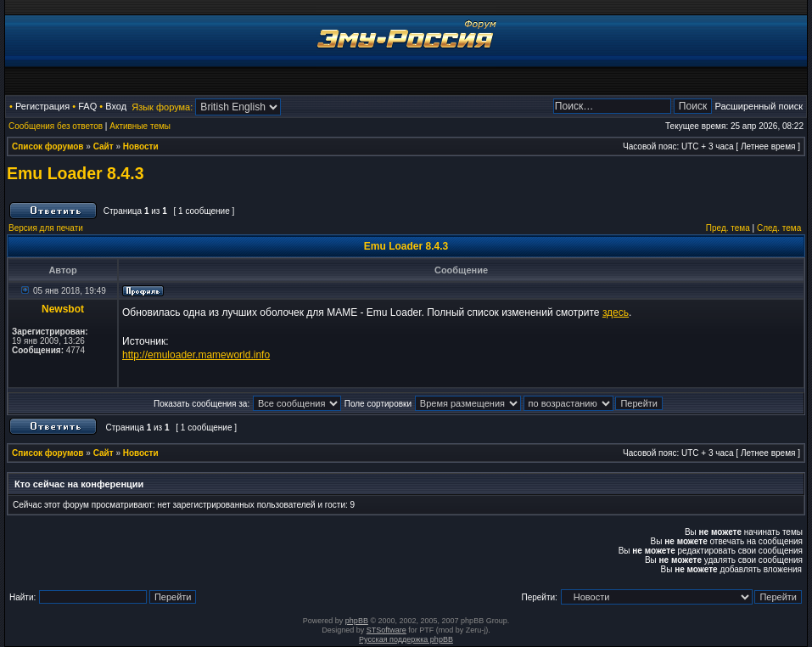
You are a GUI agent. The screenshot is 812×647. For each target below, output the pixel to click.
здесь (616, 312)
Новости (141, 146)
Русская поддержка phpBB (406, 639)
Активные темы (140, 126)
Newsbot (63, 309)
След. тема (779, 228)
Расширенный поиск (759, 106)
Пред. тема (728, 228)
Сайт (104, 146)
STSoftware (386, 630)
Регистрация (42, 106)
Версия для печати (46, 228)
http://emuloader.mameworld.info (196, 355)
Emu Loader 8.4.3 (75, 173)
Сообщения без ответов (56, 126)
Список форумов (48, 146)
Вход (116, 106)
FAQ (87, 106)
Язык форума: (162, 107)
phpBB (357, 621)
